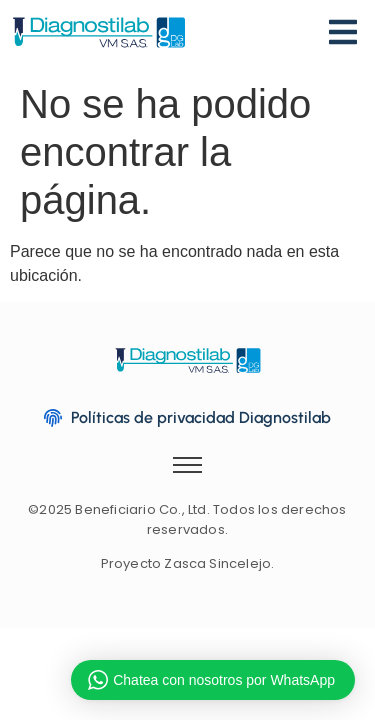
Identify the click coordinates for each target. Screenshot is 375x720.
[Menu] (343, 35)
